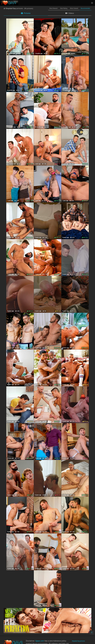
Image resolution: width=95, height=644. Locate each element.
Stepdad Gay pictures (78, 641)
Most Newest (54, 8)
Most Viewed (74, 8)
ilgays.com (40, 641)
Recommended (85, 8)
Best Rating (64, 8)
